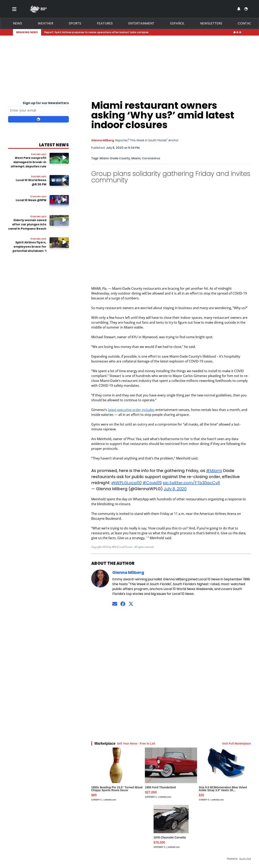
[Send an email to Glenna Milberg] (115, 604)
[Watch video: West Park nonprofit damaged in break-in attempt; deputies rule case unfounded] (59, 158)
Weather (46, 23)
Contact (246, 23)
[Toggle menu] (14, 9)
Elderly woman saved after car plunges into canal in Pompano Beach (27, 224)
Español (177, 23)
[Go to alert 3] (240, 32)
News (18, 23)
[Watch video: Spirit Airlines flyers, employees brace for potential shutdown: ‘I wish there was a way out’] (59, 243)
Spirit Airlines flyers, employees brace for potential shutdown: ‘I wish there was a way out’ (29, 251)
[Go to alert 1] (235, 32)
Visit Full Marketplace (236, 743)
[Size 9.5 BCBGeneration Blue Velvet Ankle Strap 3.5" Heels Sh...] (225, 776)
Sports (75, 23)
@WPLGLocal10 (127, 483)
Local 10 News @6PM (31, 200)
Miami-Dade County (115, 158)
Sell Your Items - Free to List (136, 743)
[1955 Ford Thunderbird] (171, 776)
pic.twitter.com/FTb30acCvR (191, 483)
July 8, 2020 (175, 489)
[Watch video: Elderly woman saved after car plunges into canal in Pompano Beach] (59, 220)
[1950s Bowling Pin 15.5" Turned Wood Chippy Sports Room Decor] (117, 776)
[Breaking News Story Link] (137, 32)
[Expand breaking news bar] (245, 32)
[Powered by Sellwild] (245, 859)
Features (105, 23)
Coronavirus (151, 158)
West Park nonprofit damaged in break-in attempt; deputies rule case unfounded (29, 164)
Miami (136, 158)
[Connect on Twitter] (131, 604)
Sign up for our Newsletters (46, 103)
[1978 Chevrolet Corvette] (171, 830)
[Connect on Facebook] (123, 604)
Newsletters (211, 23)
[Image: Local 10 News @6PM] (59, 200)
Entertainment (141, 23)
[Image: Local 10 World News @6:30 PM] (59, 180)
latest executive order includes (131, 410)
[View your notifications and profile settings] (239, 9)
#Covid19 (152, 483)
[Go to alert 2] (237, 32)
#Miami (214, 471)
